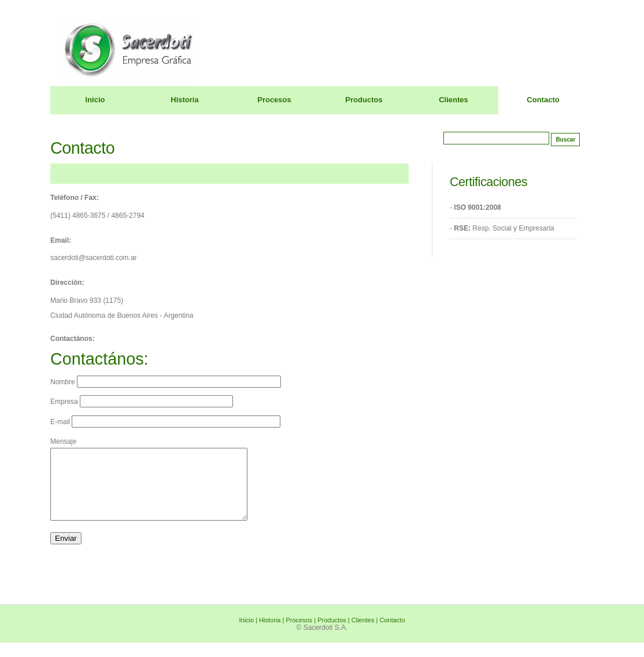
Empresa (142, 402)
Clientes (454, 100)
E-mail (165, 422)
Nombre (166, 382)
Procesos (274, 100)
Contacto (543, 100)
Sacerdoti (543, 32)
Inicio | (249, 634)
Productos (364, 100)
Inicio (95, 100)
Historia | (272, 634)
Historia (184, 100)
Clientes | (366, 634)
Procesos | (301, 634)
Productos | (334, 634)
